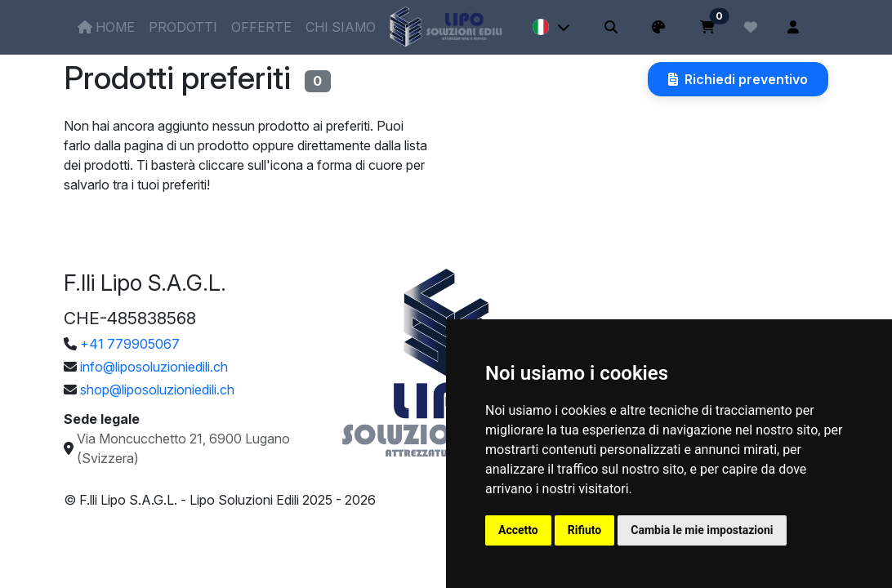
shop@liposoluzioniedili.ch (157, 390)
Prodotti (183, 27)
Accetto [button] (518, 530)
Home (106, 27)
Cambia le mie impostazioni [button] (702, 530)
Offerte (261, 27)
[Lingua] (551, 27)
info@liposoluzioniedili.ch (154, 367)
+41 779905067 (130, 344)
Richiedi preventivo (738, 79)
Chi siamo (341, 27)
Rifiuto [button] (585, 530)
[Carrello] (707, 27)
